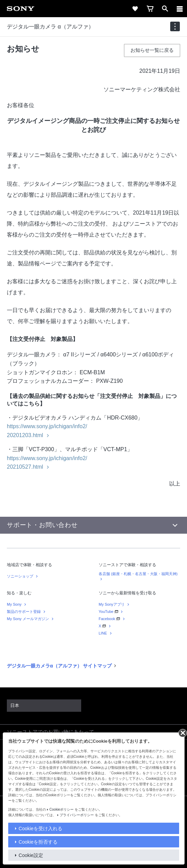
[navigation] (175, 26)
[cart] (150, 9)
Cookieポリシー (61, 809)
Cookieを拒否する (38, 842)
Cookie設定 (31, 855)
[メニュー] (180, 9)
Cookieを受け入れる (40, 829)
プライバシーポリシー (77, 815)
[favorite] (135, 9)
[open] (165, 9)
